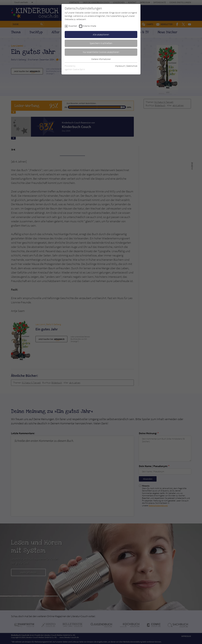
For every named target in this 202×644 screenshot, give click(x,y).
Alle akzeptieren (101, 34)
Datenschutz (132, 66)
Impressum (120, 66)
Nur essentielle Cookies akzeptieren (101, 52)
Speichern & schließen (101, 43)
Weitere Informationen (101, 59)
